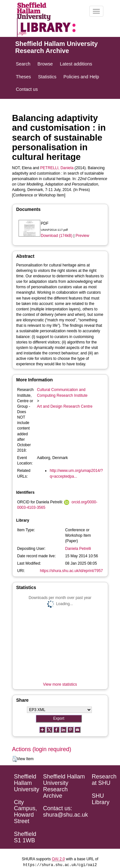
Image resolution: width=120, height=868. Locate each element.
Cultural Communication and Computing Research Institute (62, 392)
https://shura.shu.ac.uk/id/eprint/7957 (72, 571)
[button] (15, 759)
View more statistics (60, 684)
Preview (82, 236)
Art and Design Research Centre (64, 406)
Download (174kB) (57, 236)
